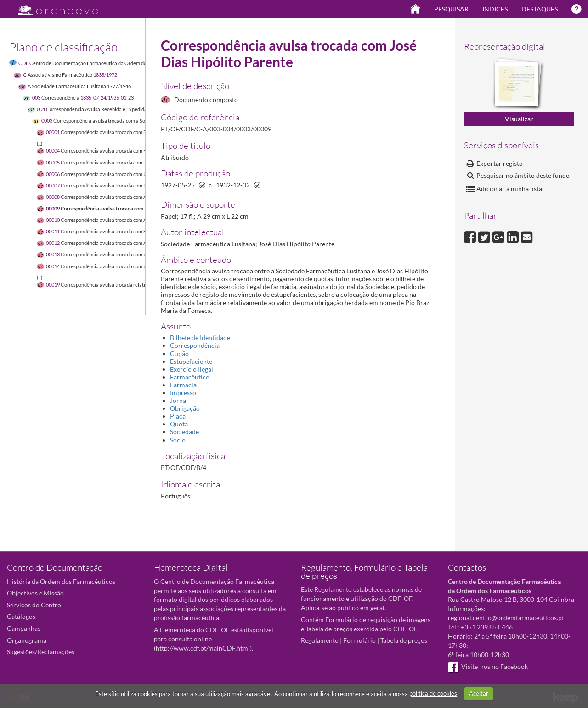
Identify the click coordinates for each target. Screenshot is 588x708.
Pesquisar (451, 9)
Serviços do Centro (34, 605)
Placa (178, 416)
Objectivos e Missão (35, 593)
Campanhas (24, 628)
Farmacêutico (190, 377)
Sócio (178, 440)
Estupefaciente (191, 361)
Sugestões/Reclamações (41, 652)
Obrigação (185, 408)
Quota (179, 424)
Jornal (179, 400)
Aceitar (479, 693)
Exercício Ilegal (192, 369)
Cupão (179, 354)
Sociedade (184, 432)
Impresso (183, 393)
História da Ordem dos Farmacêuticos (61, 581)
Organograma (27, 640)
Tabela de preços (404, 640)
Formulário (359, 640)
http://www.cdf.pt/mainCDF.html (203, 648)
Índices (495, 9)
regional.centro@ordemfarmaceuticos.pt (506, 618)
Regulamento (320, 640)
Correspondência (195, 345)
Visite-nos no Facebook (488, 666)
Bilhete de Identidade (200, 337)
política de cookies (433, 693)
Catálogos (21, 616)
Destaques (540, 9)
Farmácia (183, 385)
